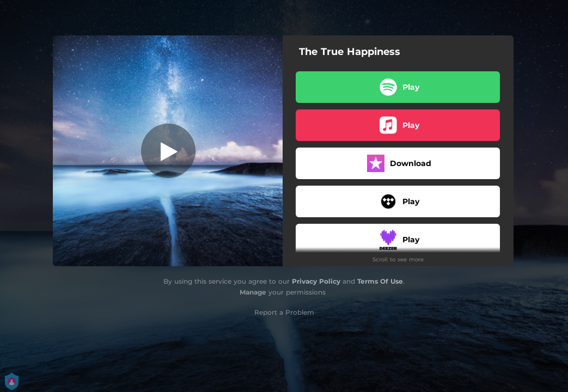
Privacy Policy (316, 281)
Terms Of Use (380, 281)
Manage (253, 292)
